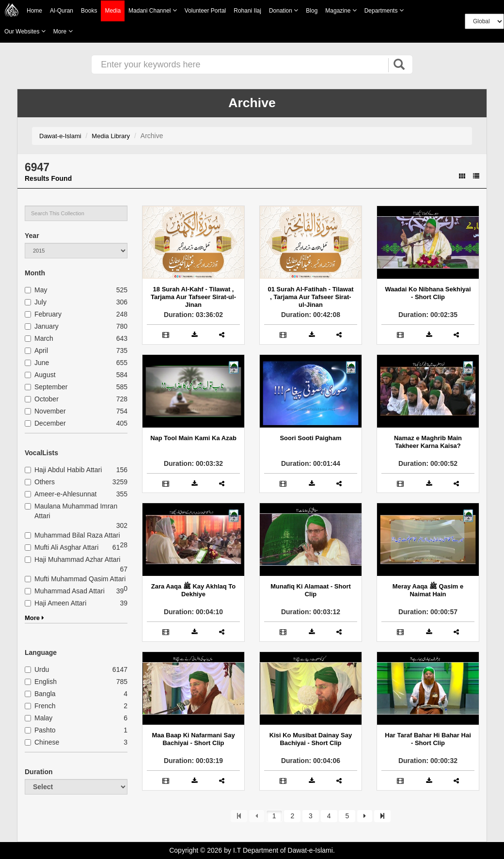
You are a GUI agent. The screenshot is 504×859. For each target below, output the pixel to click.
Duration (39, 772)
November (45, 411)
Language (41, 652)
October (42, 399)
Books (89, 11)
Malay (39, 718)
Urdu (37, 669)
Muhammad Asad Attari (65, 591)
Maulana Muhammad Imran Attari (71, 511)
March (39, 338)
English (41, 682)
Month (35, 273)
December (45, 423)
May (36, 290)
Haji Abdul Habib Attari (63, 470)
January (42, 326)
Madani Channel (153, 10)
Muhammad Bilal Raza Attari (72, 535)
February (43, 314)
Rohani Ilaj (247, 11)
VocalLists (41, 453)
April (36, 350)
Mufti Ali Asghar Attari (62, 547)
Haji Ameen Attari (55, 603)
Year (32, 236)
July (36, 302)
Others (40, 482)
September (46, 387)
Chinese (42, 742)
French (40, 706)
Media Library (111, 136)
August (40, 375)
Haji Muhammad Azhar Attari (72, 559)
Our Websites (25, 31)
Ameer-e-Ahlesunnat (61, 494)
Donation (283, 10)
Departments (384, 10)
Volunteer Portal (205, 11)
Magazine (341, 10)
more (63, 31)
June (37, 363)
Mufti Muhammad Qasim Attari (75, 579)
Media (113, 11)
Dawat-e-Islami (60, 136)
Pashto (40, 730)
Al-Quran (62, 11)
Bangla (40, 694)
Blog (312, 11)
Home (34, 11)
